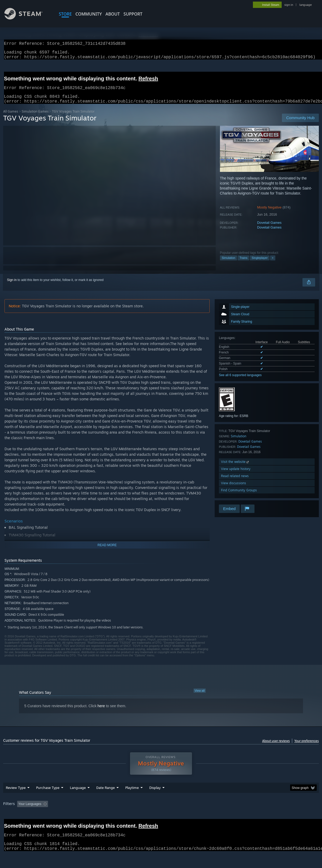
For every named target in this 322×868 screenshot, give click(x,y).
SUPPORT (133, 14)
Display (155, 801)
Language (78, 801)
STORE (65, 14)
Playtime (132, 801)
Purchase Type (48, 801)
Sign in (12, 286)
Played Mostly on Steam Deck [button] (162, 818)
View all (200, 697)
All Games (11, 118)
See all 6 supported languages (240, 381)
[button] (21, 817)
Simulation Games (35, 118)
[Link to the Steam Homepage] (27, 18)
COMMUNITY (89, 14)
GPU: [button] (251, 818)
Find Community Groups (239, 496)
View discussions (234, 489)
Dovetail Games (269, 229)
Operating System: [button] (206, 818)
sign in (289, 5)
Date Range (105, 801)
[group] (161, 818)
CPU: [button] (233, 818)
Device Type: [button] (274, 818)
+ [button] (273, 264)
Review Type (16, 801)
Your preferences (307, 747)
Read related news (235, 482)
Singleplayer (260, 264)
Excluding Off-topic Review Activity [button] (83, 818)
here (101, 712)
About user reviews (276, 747)
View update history (236, 475)
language (306, 5)
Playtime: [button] (124, 818)
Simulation (229, 264)
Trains (243, 264)
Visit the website (235, 468)
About (113, 14)
